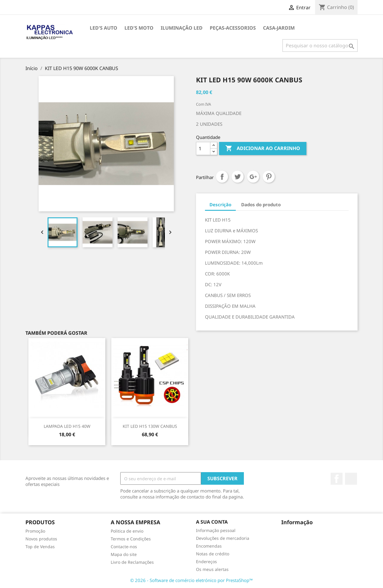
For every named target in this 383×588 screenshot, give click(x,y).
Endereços (206, 562)
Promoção (35, 531)
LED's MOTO (139, 28)
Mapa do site (124, 554)
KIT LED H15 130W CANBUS (150, 426)
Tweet (238, 177)
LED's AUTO (104, 28)
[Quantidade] (203, 148)
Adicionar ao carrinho (263, 148)
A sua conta (212, 522)
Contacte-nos (124, 547)
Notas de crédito (213, 554)
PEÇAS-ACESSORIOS (233, 28)
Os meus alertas (212, 569)
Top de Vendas (40, 547)
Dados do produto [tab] (261, 204)
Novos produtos (41, 539)
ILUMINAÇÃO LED (182, 28)
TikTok (351, 479)
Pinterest (269, 177)
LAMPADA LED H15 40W (67, 426)
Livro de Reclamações (132, 562)
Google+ (253, 177)
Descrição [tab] (220, 204)
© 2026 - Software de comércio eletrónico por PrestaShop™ (191, 580)
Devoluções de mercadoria (223, 538)
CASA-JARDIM (279, 28)
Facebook (337, 479)
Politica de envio (127, 531)
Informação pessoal (216, 530)
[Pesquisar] (320, 46)
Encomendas (209, 546)
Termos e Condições (131, 539)
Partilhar (222, 177)
